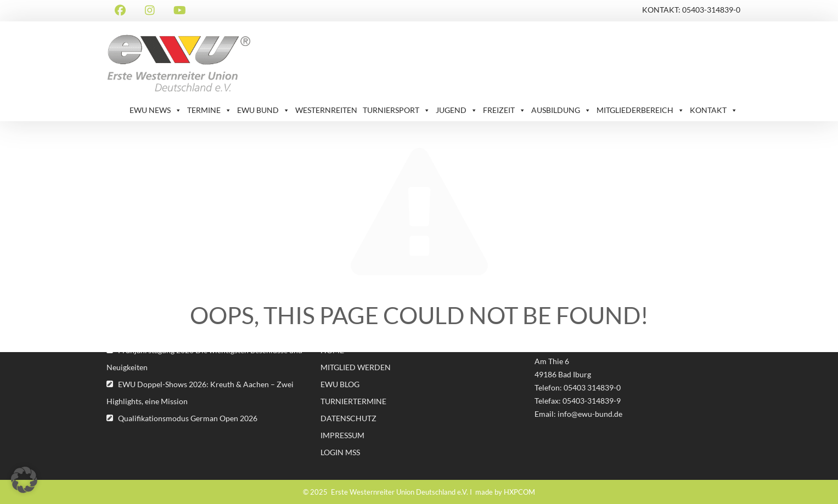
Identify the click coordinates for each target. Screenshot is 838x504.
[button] (24, 480)
